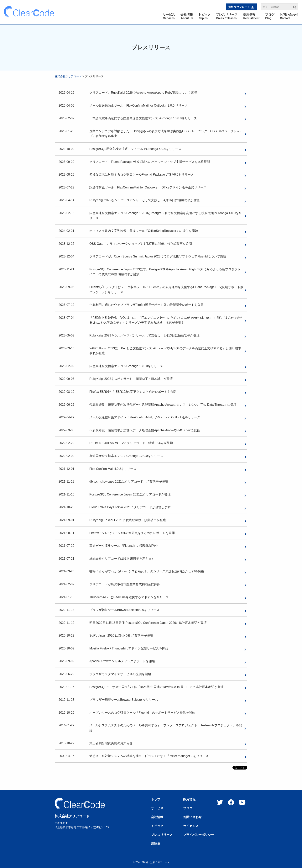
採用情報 (189, 799)
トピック (157, 826)
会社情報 (157, 817)
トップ (156, 799)
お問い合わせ (192, 817)
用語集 (156, 844)
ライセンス (191, 826)
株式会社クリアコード (68, 76)
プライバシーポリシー (199, 835)
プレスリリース (162, 835)
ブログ (188, 808)
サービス (157, 808)
